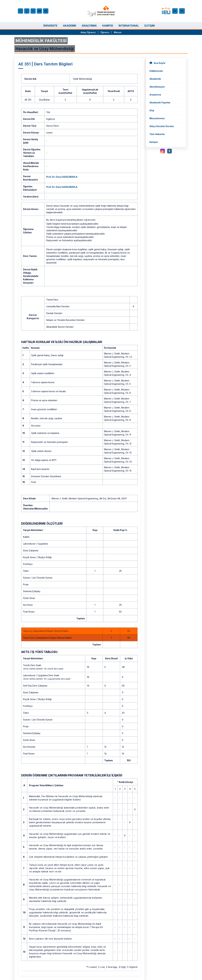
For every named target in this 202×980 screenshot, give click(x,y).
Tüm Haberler (157, 134)
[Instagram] (21, 11)
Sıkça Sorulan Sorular (162, 126)
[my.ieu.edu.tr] (166, 11)
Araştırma (155, 95)
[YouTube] (39, 11)
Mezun (118, 32)
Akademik (155, 79)
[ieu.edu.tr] (101, 11)
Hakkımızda (156, 71)
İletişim (154, 142)
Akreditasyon (157, 87)
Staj (152, 110)
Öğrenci (105, 32)
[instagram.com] (163, 151)
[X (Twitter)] (33, 11)
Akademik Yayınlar (160, 103)
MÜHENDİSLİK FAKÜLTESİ (41, 41)
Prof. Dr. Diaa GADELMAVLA (62, 177)
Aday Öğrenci (88, 32)
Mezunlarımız (157, 118)
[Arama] (182, 11)
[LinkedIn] (46, 11)
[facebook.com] (27, 11)
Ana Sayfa (157, 63)
